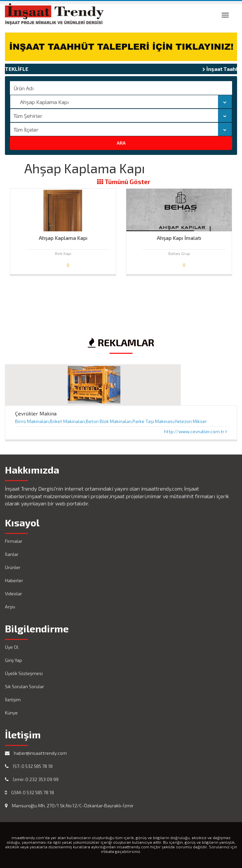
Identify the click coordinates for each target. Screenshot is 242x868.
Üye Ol (12, 647)
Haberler (14, 580)
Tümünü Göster (124, 182)
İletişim (13, 699)
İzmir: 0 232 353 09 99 (32, 779)
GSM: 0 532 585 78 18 (29, 792)
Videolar (13, 593)
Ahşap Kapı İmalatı (179, 238)
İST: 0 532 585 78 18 (29, 766)
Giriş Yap (13, 660)
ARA (121, 143)
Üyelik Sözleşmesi (24, 673)
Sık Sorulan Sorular (24, 686)
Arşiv (10, 607)
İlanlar (12, 554)
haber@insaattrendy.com (36, 753)
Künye (11, 713)
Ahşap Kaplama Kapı (63, 238)
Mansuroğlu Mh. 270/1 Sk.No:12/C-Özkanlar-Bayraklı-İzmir (69, 805)
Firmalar (14, 541)
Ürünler (13, 567)
